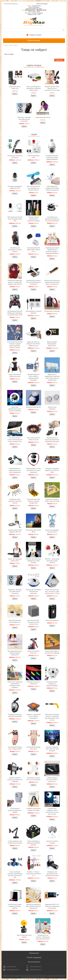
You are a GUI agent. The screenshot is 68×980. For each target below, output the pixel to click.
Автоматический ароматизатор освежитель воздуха (33, 219)
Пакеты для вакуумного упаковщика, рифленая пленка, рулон (34, 88)
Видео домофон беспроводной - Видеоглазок (52, 344)
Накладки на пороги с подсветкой (33, 683)
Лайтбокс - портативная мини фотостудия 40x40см (52, 561)
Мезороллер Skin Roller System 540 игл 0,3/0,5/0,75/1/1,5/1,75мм (52, 88)
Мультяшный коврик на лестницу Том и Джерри (52, 652)
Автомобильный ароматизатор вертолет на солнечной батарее (52, 219)
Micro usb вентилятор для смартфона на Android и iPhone (33, 188)
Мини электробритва (52, 620)
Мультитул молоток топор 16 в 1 (33, 652)
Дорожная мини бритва (33, 407)
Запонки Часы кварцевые (52, 408)
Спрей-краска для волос (43, 117)
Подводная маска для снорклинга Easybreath (15, 715)
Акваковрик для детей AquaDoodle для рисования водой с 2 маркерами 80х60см (52, 251)
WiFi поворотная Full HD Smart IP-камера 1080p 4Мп (15, 219)
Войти (38, 4)
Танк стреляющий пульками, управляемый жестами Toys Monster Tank (15, 875)
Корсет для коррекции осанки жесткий (52, 531)
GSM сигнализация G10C (34, 157)
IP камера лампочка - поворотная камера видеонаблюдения (52, 157)
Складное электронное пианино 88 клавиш (33, 809)
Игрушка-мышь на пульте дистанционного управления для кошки (52, 440)
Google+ (43, 978)
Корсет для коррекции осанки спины (15, 560)
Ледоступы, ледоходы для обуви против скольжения (24, 119)
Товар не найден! (13, 45)
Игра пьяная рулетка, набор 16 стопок (33, 439)
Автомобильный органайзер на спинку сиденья (15, 250)
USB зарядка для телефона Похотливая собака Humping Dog (52, 188)
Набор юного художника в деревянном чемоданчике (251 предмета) (15, 685)
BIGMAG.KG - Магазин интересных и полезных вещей (17, 975)
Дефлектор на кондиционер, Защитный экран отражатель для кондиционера (52, 377)
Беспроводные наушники (52, 311)
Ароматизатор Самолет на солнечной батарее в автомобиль (33, 282)
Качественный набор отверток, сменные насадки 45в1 (34, 501)
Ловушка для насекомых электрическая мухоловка (34, 591)
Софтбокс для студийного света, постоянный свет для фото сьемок (52, 811)
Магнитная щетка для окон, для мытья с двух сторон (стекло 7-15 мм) (52, 591)
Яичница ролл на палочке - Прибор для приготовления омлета (43, 937)
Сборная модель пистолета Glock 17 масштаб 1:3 (52, 780)
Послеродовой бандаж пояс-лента (33, 748)
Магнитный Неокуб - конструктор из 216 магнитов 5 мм (33, 622)
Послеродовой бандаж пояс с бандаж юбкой (15, 748)
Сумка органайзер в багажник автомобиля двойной (33, 843)
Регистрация (44, 4)
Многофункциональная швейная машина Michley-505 (15, 653)
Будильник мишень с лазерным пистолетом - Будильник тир (34, 344)
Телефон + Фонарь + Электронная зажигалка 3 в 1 (34, 874)
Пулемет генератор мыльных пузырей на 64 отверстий (15, 780)
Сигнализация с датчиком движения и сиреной (15, 810)
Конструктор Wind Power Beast (34, 531)
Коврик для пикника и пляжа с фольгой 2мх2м (52, 500)
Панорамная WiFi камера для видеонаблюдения (52, 684)
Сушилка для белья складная (52, 842)
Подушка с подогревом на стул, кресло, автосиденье (33, 716)
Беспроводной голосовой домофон (34, 312)
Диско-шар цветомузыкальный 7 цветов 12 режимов (15, 409)
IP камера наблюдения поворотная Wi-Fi (15, 187)
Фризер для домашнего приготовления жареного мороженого (33, 906)
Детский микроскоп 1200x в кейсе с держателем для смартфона (33, 377)
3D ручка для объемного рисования (15, 157)
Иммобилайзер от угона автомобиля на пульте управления (33, 470)
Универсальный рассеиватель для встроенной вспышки (52, 874)
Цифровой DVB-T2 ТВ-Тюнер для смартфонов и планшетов (52, 906)
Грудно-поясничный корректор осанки (15, 375)
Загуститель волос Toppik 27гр (15, 88)
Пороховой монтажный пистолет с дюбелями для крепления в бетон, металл (52, 717)
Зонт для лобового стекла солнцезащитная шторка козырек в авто (15, 440)
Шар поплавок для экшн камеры (24, 936)
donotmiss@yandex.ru (13, 970)
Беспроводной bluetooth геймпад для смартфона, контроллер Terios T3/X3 (15, 313)
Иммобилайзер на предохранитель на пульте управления (15, 470)
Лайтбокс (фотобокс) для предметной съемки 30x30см (34, 561)
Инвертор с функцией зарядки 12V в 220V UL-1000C (52, 470)
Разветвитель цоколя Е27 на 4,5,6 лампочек (33, 779)
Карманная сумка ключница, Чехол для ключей (15, 501)
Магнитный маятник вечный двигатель (15, 621)
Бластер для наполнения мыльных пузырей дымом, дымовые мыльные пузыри (15, 345)
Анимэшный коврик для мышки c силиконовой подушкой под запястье (15, 282)
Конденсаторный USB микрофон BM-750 (15, 531)
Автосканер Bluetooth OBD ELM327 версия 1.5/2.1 (33, 250)
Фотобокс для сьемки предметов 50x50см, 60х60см (15, 906)
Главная (5, 45)
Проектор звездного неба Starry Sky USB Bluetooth (52, 749)
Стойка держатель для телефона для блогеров (15, 842)
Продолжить (59, 60)
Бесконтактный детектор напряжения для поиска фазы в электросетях (52, 282)
